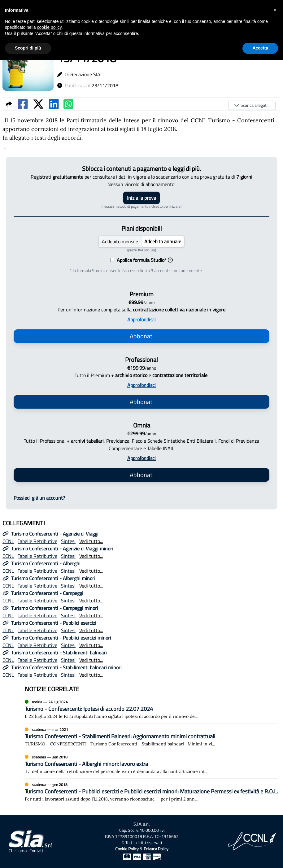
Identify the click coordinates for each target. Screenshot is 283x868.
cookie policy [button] (49, 27)
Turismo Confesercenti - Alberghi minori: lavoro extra (86, 764)
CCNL (8, 541)
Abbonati (142, 336)
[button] (275, 10)
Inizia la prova (141, 198)
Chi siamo (18, 851)
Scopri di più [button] (28, 48)
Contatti (37, 851)
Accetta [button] (260, 48)
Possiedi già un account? (39, 498)
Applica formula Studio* (144, 260)
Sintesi (68, 541)
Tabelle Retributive (37, 541)
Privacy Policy (156, 849)
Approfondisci (141, 319)
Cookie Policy (127, 849)
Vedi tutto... (91, 541)
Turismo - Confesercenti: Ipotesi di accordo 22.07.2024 (89, 709)
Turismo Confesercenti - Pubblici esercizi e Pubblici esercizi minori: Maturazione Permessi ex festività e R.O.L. (151, 791)
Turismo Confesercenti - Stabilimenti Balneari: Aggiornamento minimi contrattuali (120, 736)
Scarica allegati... (252, 105)
